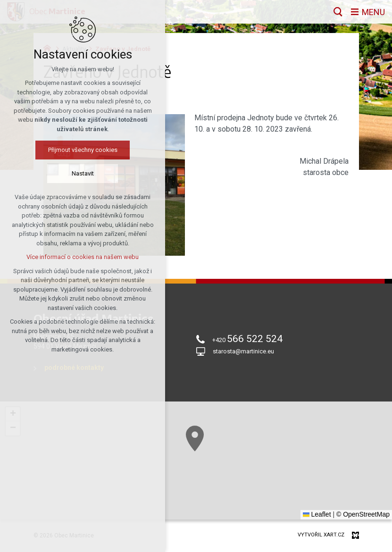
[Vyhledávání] (338, 12)
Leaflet (317, 514)
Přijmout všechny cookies (83, 150)
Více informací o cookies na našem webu (83, 257)
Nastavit (83, 173)
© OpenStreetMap (363, 514)
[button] (195, 439)
